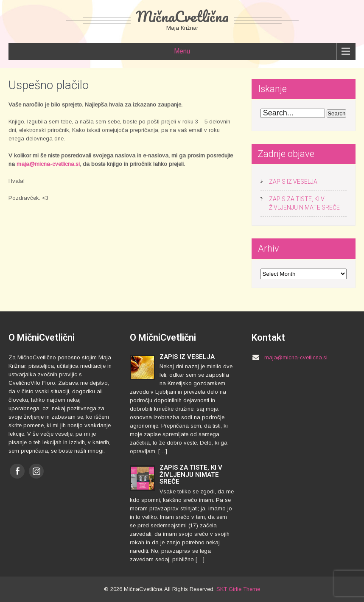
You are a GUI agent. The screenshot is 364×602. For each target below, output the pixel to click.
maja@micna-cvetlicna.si (48, 164)
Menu (182, 51)
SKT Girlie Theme (238, 589)
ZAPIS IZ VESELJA (293, 182)
